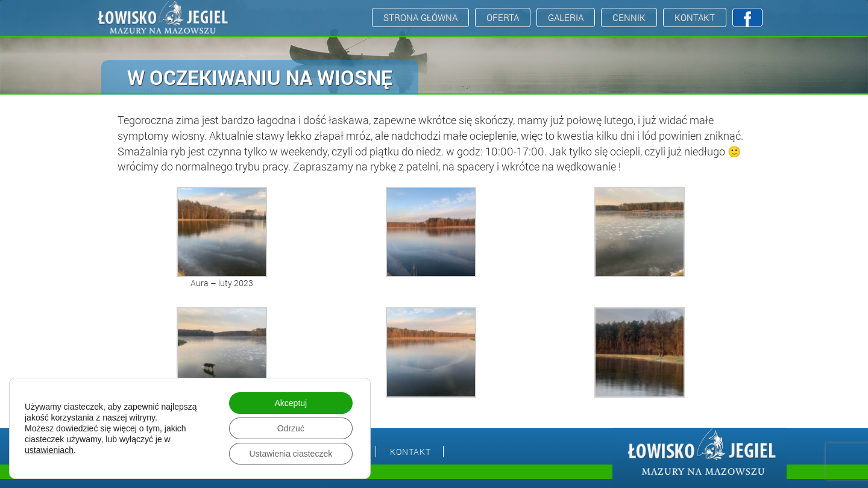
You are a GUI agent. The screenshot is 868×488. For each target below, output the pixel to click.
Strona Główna (420, 17)
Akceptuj (291, 403)
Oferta (503, 17)
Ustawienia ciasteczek (291, 454)
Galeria (566, 17)
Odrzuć (291, 428)
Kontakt (695, 17)
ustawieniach (49, 450)
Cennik (629, 17)
